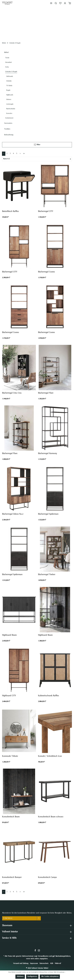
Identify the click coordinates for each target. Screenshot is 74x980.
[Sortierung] (37, 159)
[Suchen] (56, 3)
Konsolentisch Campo (47, 877)
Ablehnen (20, 977)
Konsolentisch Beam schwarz (51, 817)
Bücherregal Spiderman (48, 514)
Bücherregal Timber (47, 575)
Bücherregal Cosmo (46, 272)
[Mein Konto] (65, 3)
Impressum (34, 964)
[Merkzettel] (60, 3)
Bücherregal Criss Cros (12, 393)
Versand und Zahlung (21, 964)
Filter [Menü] (37, 144)
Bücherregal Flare (46, 393)
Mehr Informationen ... (60, 972)
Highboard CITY (9, 696)
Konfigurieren (32, 977)
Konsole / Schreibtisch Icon (50, 756)
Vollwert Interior (10, 932)
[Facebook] (35, 951)
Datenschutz (44, 964)
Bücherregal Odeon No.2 (13, 514)
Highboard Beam (9, 635)
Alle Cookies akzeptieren (50, 977)
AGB (52, 964)
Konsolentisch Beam (11, 817)
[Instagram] (39, 951)
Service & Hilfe (9, 938)
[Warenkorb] (70, 3)
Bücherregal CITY (46, 212)
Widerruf (58, 964)
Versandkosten (43, 956)
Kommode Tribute (10, 756)
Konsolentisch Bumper (12, 877)
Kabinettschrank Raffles (48, 696)
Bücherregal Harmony (48, 454)
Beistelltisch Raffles (10, 212)
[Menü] (51, 3)
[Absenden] (39, 918)
